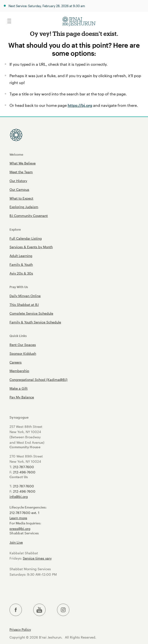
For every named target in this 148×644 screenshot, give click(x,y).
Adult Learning (21, 256)
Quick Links (18, 336)
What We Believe (23, 163)
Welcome (16, 154)
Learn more (18, 518)
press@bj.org (20, 529)
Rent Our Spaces (23, 345)
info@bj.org (19, 497)
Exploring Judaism (24, 207)
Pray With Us (19, 287)
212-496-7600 (24, 472)
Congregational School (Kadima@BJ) (38, 380)
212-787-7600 (24, 467)
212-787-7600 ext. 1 (24, 513)
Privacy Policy (20, 630)
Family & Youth (21, 264)
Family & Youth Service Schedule (35, 322)
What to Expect (21, 198)
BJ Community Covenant (29, 216)
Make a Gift (19, 388)
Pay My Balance (22, 397)
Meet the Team (21, 172)
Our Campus (19, 189)
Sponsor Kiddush (23, 353)
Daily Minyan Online (25, 296)
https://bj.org (80, 105)
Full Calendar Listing (26, 238)
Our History (18, 181)
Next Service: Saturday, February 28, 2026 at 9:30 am (47, 6)
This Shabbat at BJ (24, 305)
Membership (19, 371)
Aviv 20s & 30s (21, 273)
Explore (15, 229)
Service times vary (37, 558)
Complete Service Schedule (31, 313)
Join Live (16, 542)
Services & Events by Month (31, 247)
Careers (16, 362)
